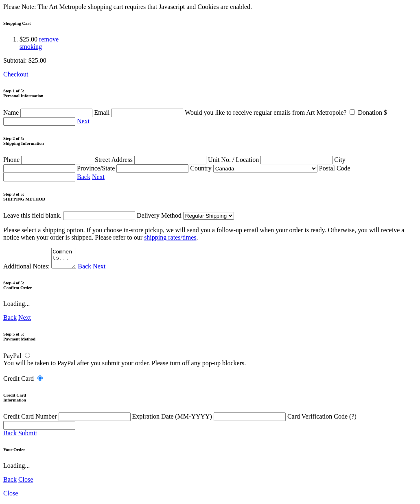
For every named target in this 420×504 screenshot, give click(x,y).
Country (254, 168)
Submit (28, 437)
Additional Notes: (41, 270)
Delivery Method (185, 215)
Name (49, 112)
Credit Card (19, 382)
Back (84, 177)
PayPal (12, 359)
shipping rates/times (170, 237)
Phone (49, 160)
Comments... (65, 260)
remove (49, 39)
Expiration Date (210, 420)
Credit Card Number (68, 420)
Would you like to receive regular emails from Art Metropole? (271, 112)
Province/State (133, 168)
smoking (31, 47)
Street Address (151, 160)
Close (26, 483)
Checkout (16, 74)
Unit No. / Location (271, 160)
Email (139, 112)
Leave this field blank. (69, 215)
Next (83, 121)
